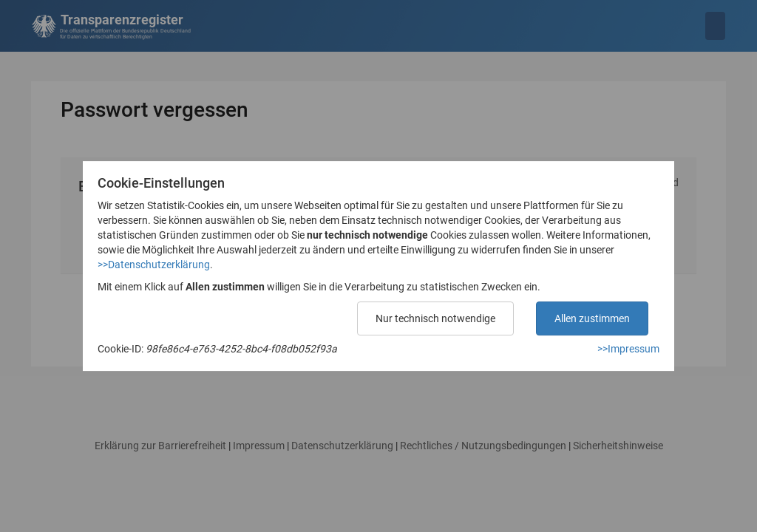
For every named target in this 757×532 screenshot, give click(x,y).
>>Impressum (628, 349)
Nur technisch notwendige (435, 318)
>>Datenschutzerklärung (154, 265)
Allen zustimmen (592, 318)
